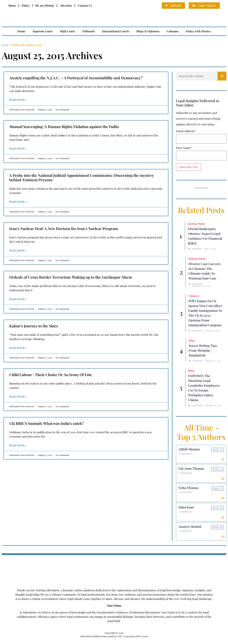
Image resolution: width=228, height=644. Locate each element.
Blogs (192, 340)
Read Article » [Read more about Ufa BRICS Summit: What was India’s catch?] (18, 445)
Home (21, 31)
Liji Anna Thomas (192, 470)
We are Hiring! (45, 5)
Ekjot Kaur (187, 510)
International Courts (116, 31)
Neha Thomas (189, 490)
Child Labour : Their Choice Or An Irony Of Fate (51, 375)
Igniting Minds (196, 224)
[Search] (222, 76)
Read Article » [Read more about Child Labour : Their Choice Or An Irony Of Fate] (18, 396)
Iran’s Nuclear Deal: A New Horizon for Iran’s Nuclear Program (64, 228)
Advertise (66, 5)
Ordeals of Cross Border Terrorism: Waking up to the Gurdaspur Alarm (71, 277)
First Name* (184, 148)
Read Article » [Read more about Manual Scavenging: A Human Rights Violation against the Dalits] (18, 148)
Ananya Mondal (190, 530)
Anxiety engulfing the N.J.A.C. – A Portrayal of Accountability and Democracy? (76, 78)
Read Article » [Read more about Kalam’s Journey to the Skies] (18, 348)
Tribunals (88, 31)
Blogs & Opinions (148, 31)
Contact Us (85, 5)
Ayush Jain (196, 249)
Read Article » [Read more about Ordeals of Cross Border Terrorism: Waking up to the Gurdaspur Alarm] (18, 299)
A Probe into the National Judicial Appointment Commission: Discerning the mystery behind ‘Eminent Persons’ (81, 177)
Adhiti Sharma (189, 450)
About (12, 5)
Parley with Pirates (198, 31)
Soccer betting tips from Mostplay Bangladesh (203, 350)
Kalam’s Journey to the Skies (34, 326)
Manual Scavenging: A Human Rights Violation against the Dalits (64, 126)
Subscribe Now (189, 167)
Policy (26, 5)
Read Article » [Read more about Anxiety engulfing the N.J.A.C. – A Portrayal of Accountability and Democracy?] (18, 100)
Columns (173, 31)
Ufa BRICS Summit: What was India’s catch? (46, 423)
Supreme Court (43, 31)
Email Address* (186, 131)
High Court (67, 31)
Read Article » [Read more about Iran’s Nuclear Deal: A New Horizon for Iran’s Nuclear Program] (18, 250)
